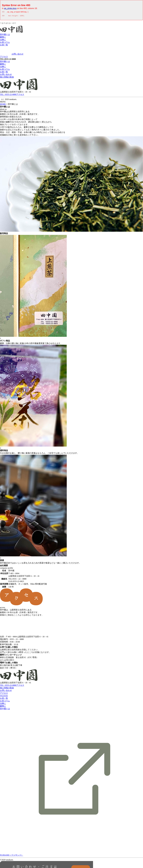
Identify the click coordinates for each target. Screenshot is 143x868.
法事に (3, 40)
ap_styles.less (10, 8)
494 (3, 16)
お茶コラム (5, 43)
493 (3, 12)
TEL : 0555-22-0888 (8, 95)
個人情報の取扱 (7, 78)
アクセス (4, 57)
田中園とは (5, 35)
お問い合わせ (18, 55)
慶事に (3, 38)
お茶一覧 (4, 46)
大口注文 (4, 696)
